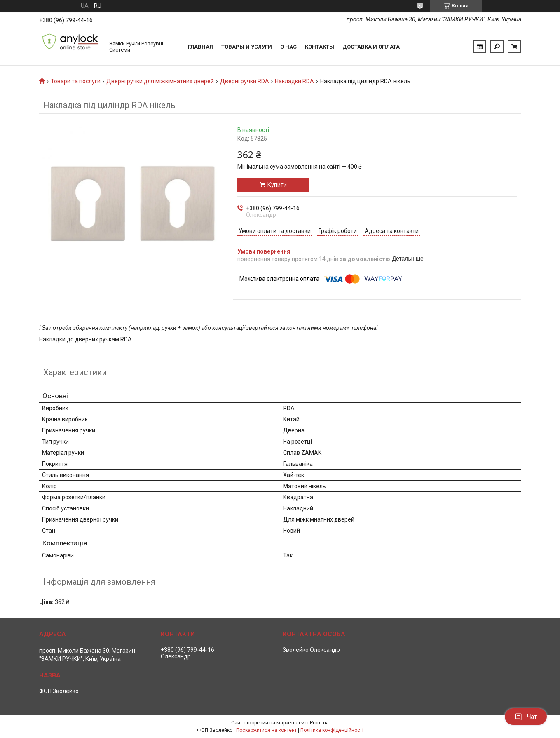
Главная (200, 47)
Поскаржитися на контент (266, 730)
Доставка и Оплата (371, 47)
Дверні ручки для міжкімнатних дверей (160, 81)
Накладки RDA (294, 81)
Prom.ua (319, 723)
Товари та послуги (76, 81)
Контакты (320, 47)
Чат (526, 717)
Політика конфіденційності (332, 730)
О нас (288, 47)
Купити (277, 185)
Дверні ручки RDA (245, 81)
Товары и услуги (247, 47)
